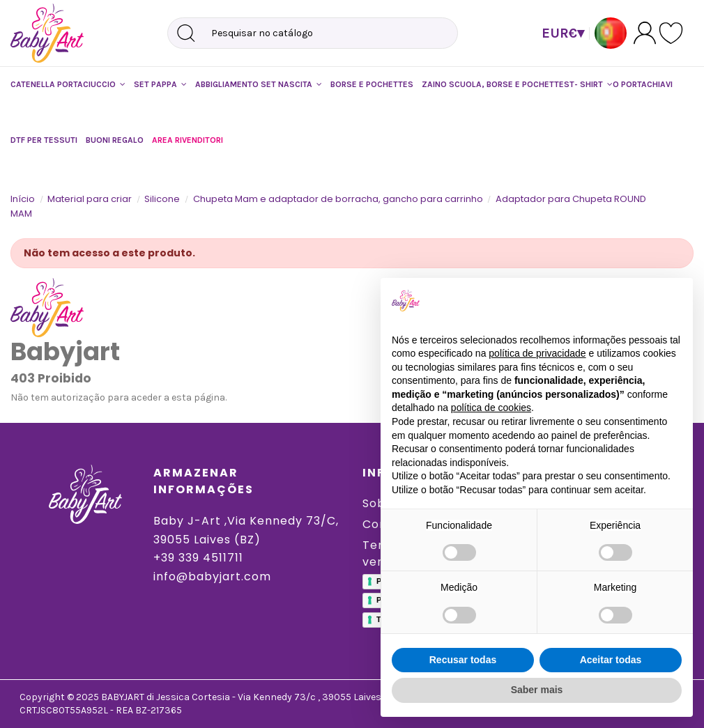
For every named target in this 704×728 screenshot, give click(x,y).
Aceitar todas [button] (611, 660)
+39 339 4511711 (198, 558)
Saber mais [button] (537, 690)
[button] (68, 84)
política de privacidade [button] (537, 353)
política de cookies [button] (491, 408)
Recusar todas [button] (463, 660)
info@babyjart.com (212, 576)
